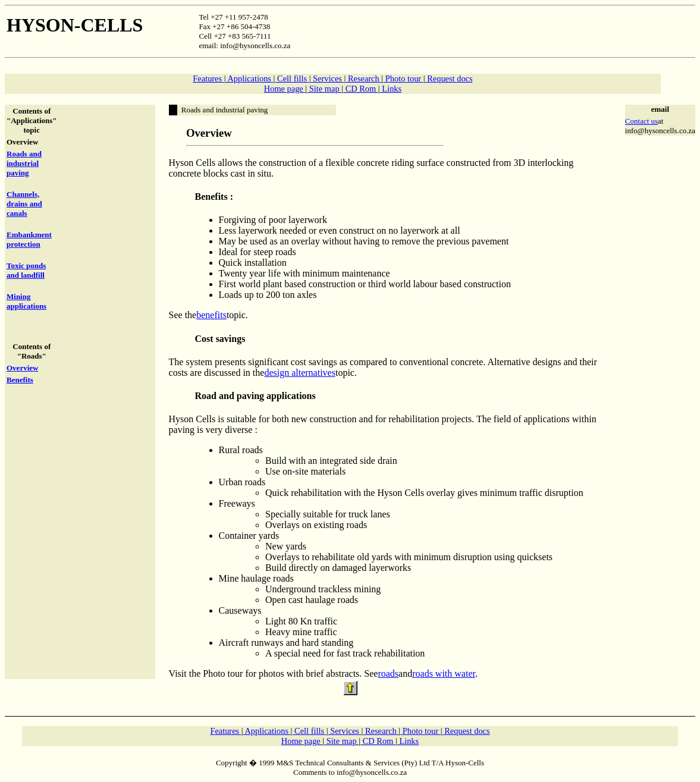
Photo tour (403, 78)
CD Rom (361, 89)
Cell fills (292, 78)
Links (391, 89)
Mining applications (26, 301)
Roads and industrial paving (24, 163)
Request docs (449, 78)
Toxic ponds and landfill (26, 270)
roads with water (444, 673)
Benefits (20, 380)
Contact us (641, 121)
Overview (22, 368)
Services (328, 78)
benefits (211, 315)
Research (363, 78)
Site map (324, 89)
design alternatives (300, 373)
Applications (250, 78)
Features (208, 78)
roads (388, 673)
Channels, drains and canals (24, 204)
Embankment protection (29, 239)
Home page (285, 89)
